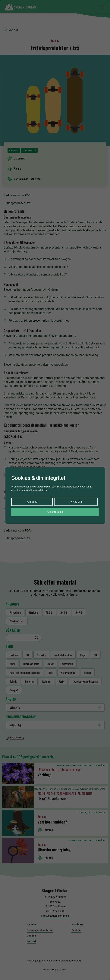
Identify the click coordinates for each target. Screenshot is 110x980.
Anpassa (32, 502)
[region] (55, 490)
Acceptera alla (55, 512)
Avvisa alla (76, 502)
